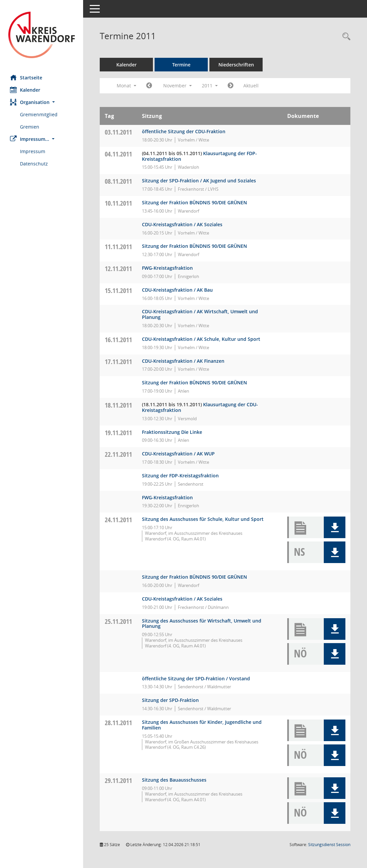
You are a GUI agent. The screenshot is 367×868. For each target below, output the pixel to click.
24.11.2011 (118, 520)
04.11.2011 (118, 154)
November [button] (178, 86)
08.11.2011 (118, 181)
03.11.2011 (118, 132)
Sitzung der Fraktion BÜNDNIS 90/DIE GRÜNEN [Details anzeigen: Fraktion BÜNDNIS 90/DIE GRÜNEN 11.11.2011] (194, 246)
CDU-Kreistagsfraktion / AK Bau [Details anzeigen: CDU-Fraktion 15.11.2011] (177, 290)
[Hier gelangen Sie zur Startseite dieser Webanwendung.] (42, 35)
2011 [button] (210, 86)
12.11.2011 (118, 269)
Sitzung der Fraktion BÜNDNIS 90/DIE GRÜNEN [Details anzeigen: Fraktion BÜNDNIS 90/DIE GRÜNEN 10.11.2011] (194, 202)
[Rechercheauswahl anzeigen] (345, 37)
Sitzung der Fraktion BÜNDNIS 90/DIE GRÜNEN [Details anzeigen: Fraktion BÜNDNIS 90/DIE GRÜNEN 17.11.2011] (194, 383)
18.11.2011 (118, 405)
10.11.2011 (118, 203)
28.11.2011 (118, 723)
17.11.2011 (118, 362)
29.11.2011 (118, 780)
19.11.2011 (118, 433)
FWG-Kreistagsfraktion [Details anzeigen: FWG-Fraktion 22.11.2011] (167, 497)
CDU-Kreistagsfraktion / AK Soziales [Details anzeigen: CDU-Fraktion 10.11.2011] (182, 224)
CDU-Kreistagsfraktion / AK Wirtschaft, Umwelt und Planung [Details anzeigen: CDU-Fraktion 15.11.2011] (200, 314)
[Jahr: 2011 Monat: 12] (231, 86)
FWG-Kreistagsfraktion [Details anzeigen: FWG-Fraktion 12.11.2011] (167, 268)
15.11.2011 (118, 290)
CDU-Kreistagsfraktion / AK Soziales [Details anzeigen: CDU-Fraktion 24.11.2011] (182, 599)
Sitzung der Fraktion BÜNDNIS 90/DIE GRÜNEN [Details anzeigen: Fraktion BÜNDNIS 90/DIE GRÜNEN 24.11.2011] (194, 577)
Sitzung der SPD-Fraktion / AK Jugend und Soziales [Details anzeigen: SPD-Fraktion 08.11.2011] (199, 181)
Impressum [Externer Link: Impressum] (33, 151)
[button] (42, 102)
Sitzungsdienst (329, 845)
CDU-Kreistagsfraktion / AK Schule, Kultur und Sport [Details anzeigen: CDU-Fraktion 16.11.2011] (201, 339)
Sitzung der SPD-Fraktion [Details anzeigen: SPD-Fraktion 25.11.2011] (170, 700)
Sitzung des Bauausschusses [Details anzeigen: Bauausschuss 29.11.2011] (174, 780)
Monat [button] (126, 86)
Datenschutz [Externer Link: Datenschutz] (34, 164)
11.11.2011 (118, 247)
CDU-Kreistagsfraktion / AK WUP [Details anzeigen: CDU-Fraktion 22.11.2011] (178, 454)
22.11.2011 (118, 454)
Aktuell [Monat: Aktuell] (251, 86)
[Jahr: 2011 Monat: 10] (149, 86)
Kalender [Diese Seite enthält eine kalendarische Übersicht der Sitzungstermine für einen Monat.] (25, 90)
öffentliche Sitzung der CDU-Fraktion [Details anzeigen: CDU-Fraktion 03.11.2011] (184, 131)
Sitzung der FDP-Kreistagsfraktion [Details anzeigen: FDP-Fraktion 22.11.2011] (180, 476)
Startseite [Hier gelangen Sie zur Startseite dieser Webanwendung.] (26, 77)
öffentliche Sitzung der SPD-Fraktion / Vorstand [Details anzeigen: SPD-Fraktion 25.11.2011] (196, 678)
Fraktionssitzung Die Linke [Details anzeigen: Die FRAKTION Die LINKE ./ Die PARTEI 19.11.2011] (172, 432)
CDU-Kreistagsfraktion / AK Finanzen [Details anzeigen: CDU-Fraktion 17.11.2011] (183, 361)
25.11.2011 (118, 621)
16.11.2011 (118, 340)
